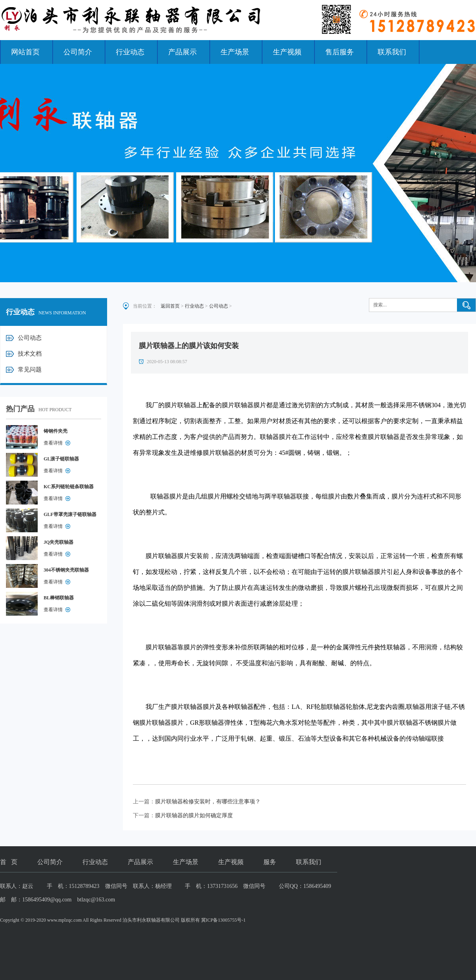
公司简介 (78, 52)
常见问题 (30, 370)
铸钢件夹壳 (56, 431)
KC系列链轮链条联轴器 (69, 487)
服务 (270, 862)
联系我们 (392, 52)
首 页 (9, 862)
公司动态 (30, 338)
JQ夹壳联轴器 (59, 542)
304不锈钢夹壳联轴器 (66, 570)
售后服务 (340, 52)
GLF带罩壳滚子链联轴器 (70, 514)
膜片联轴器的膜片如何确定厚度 (194, 815)
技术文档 (30, 354)
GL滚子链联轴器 (61, 459)
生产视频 (287, 52)
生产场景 (235, 52)
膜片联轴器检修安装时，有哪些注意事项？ (208, 802)
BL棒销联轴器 (59, 598)
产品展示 (182, 52)
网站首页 (25, 52)
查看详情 (53, 443)
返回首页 (170, 306)
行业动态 (130, 52)
